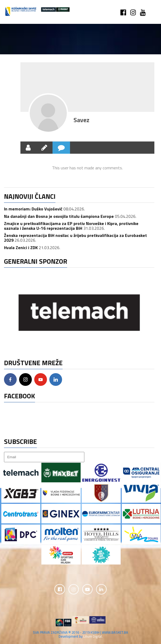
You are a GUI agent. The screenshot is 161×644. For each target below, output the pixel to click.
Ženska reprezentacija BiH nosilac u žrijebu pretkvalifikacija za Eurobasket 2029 (75, 238)
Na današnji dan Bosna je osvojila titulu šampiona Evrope (59, 216)
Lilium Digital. (93, 637)
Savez (81, 120)
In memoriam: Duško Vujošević (33, 209)
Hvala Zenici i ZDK (21, 248)
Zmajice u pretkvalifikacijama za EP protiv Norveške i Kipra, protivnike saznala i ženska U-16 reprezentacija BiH (71, 226)
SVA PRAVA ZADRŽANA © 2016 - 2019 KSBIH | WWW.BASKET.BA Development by (80, 635)
